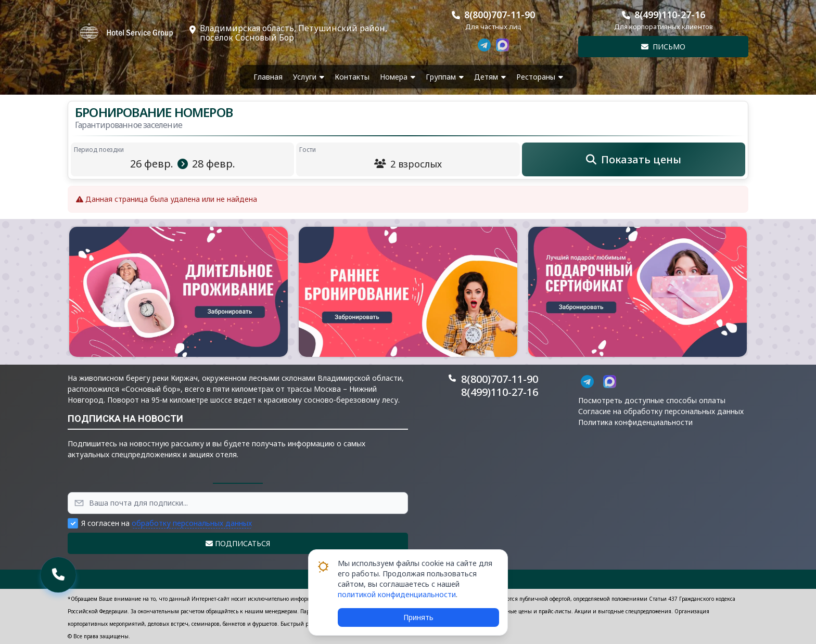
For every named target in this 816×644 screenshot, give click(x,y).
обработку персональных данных (192, 523)
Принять (418, 617)
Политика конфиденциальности (635, 422)
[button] (178, 292)
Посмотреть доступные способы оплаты (652, 400)
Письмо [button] (663, 47)
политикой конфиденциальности (397, 594)
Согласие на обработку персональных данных (661, 411)
